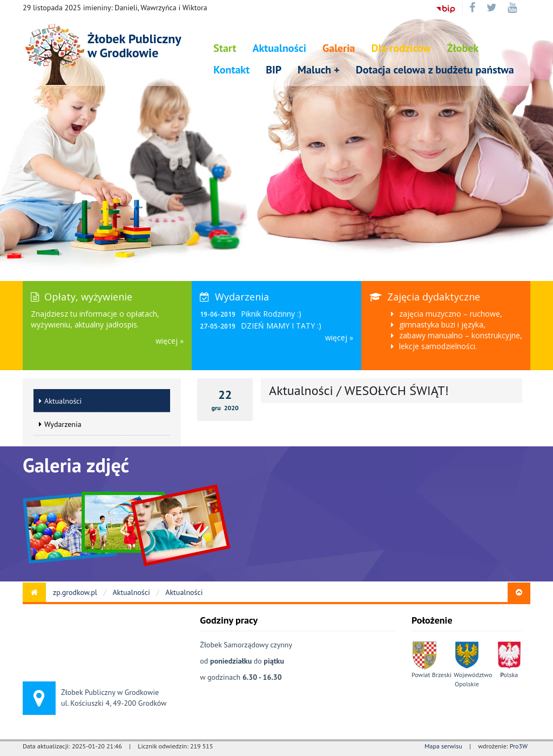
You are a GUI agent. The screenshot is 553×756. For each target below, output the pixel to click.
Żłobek (463, 48)
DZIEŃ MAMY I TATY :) (281, 326)
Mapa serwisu (443, 746)
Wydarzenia (60, 424)
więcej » (170, 341)
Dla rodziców (401, 48)
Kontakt (231, 70)
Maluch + (319, 70)
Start (225, 48)
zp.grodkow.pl (75, 592)
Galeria (339, 48)
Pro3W (519, 746)
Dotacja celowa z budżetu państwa (435, 70)
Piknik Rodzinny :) (271, 314)
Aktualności (279, 48)
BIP (274, 70)
